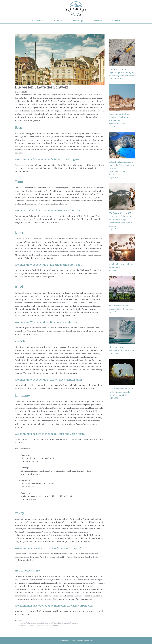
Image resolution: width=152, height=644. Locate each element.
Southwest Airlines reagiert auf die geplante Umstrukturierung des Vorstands (48, 623)
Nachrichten (38, 21)
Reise (61, 21)
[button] (63, 458)
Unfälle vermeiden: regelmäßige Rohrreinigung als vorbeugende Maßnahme (122, 73)
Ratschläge (78, 21)
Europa (20, 620)
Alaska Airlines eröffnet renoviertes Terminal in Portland (40, 626)
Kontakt (116, 21)
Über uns (98, 21)
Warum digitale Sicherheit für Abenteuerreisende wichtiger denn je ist (121, 392)
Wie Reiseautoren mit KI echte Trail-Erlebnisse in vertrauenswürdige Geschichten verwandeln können (120, 220)
